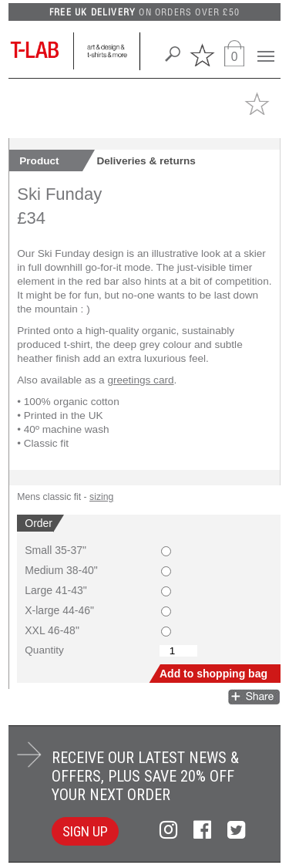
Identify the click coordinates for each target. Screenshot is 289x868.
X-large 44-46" (59, 610)
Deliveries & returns (146, 161)
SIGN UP (85, 831)
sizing (101, 497)
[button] (252, 101)
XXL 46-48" (52, 630)
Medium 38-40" (61, 570)
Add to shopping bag (213, 674)
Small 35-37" (55, 550)
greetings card (140, 380)
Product (39, 161)
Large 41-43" (55, 590)
